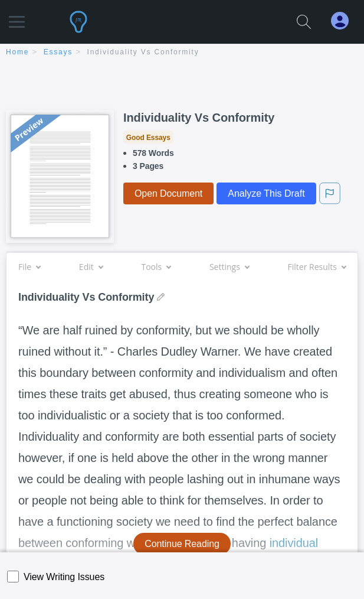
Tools (156, 267)
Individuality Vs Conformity (143, 52)
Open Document (168, 193)
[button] (17, 16)
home (17, 52)
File (29, 267)
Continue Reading (182, 544)
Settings (229, 267)
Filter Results (317, 267)
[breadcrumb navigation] (182, 53)
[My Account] (345, 21)
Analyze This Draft (266, 193)
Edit (91, 267)
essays (58, 52)
